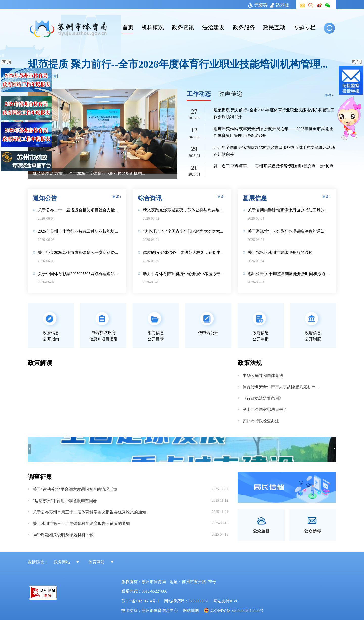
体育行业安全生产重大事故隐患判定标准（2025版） (282, 386)
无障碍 (258, 5)
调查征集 (40, 476)
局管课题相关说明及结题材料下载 (63, 534)
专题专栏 (305, 27)
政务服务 (244, 27)
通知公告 (45, 198)
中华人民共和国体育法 (263, 375)
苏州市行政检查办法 (261, 421)
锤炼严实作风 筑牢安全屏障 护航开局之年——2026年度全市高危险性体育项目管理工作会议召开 (273, 132)
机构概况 (153, 27)
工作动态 (199, 93)
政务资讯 (183, 27)
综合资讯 (150, 198)
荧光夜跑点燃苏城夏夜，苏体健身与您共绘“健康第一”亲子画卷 (185, 210)
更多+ (329, 95)
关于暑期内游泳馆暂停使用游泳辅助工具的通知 (289, 210)
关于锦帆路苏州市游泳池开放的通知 (280, 252)
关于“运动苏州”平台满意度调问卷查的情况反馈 (75, 489)
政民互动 (274, 27)
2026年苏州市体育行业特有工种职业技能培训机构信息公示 (80, 231)
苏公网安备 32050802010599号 (237, 610)
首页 (128, 27)
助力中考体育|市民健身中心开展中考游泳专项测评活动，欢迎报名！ (185, 273)
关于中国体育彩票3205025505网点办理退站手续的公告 (80, 273)
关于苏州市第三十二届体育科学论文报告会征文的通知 (81, 523)
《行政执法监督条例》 (263, 398)
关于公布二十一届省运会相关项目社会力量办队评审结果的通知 (80, 210)
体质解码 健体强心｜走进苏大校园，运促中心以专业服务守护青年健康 (185, 252)
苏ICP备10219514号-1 (140, 601)
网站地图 (191, 610)
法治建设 (213, 27)
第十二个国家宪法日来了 (265, 409)
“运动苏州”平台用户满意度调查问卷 (65, 500)
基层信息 (255, 198)
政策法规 (250, 362)
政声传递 (231, 93)
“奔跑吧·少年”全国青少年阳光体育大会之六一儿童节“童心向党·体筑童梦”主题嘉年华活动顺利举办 (185, 231)
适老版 (280, 5)
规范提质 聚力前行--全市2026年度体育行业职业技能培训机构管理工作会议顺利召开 (182, 63)
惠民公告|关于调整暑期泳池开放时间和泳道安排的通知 (289, 273)
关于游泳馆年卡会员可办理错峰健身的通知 (286, 231)
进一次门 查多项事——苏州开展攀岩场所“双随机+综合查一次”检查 (274, 166)
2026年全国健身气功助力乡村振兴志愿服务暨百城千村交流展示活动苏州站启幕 (274, 150)
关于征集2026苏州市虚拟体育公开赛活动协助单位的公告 (80, 252)
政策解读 (40, 362)
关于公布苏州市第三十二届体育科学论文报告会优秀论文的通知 (89, 512)
